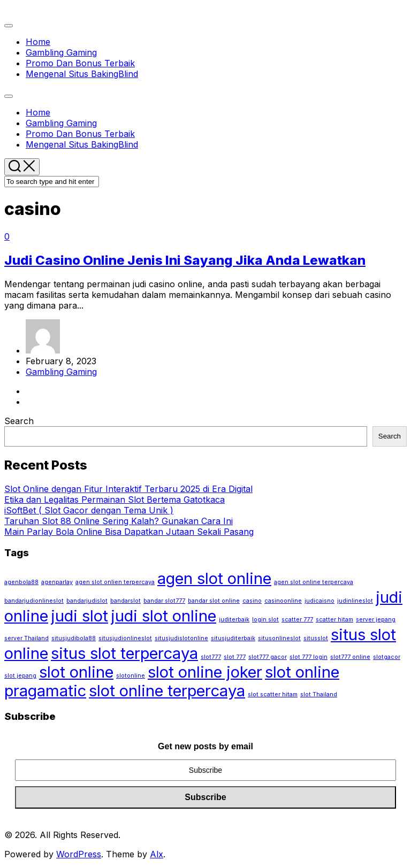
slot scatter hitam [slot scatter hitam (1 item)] (273, 694)
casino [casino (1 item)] (252, 601)
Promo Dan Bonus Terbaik (80, 63)
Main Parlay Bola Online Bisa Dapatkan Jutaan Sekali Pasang (129, 532)
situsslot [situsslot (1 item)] (316, 638)
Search (19, 421)
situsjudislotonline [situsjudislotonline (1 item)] (181, 638)
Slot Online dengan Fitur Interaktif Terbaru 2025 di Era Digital (128, 489)
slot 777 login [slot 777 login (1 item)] (309, 657)
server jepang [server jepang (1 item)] (376, 620)
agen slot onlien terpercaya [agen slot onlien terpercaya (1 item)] (115, 582)
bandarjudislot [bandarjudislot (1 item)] (87, 601)
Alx (157, 854)
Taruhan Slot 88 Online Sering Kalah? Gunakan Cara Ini (119, 521)
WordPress (79, 854)
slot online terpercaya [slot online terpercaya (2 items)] (167, 691)
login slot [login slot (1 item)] (265, 620)
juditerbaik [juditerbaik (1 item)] (234, 620)
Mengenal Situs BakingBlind (82, 74)
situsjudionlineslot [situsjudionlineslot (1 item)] (125, 638)
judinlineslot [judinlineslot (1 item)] (355, 601)
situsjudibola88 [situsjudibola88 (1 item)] (74, 638)
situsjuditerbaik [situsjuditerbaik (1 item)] (233, 638)
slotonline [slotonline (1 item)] (131, 676)
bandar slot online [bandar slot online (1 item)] (214, 601)
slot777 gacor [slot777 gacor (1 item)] (268, 657)
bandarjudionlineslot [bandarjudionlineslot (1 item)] (34, 601)
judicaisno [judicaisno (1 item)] (319, 601)
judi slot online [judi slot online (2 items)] (163, 616)
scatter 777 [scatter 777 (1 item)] (297, 620)
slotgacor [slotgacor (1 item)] (387, 657)
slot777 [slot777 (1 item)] (211, 657)
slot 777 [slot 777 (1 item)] (235, 657)
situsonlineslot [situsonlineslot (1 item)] (279, 638)
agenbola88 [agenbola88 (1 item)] (21, 582)
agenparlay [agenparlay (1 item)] (57, 582)
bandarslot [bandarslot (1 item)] (125, 601)
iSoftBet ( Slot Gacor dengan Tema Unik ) (89, 510)
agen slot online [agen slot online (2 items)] (214, 578)
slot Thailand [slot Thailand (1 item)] (319, 694)
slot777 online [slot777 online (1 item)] (350, 657)
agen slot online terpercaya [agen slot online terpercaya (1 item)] (314, 582)
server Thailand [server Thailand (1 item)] (26, 638)
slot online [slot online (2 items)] (76, 672)
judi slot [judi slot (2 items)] (79, 616)
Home (38, 42)
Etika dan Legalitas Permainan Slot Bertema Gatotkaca (115, 500)
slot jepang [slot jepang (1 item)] (20, 676)
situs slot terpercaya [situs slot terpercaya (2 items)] (124, 653)
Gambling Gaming (61, 52)
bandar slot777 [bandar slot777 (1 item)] (164, 601)
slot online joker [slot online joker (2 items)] (205, 672)
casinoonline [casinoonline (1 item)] (283, 601)
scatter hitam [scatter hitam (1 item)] (334, 620)
